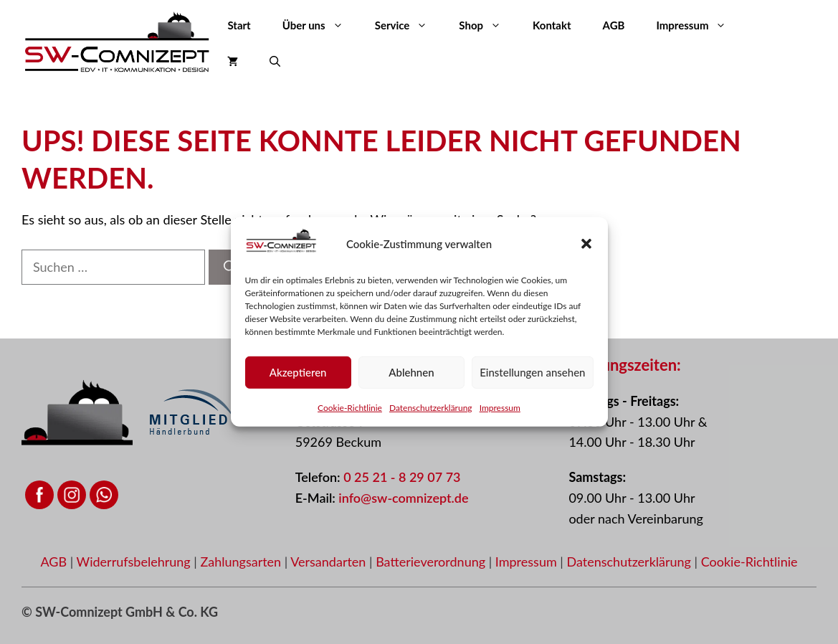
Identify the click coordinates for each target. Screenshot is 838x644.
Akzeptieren (298, 372)
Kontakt (552, 25)
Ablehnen (411, 372)
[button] (586, 244)
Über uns (321, 25)
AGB (614, 25)
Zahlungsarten (242, 562)
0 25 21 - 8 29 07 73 (402, 477)
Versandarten (330, 562)
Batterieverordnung (432, 562)
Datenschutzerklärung (431, 407)
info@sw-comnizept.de (403, 498)
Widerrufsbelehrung (135, 562)
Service (409, 25)
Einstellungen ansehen (532, 372)
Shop (488, 25)
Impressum (500, 407)
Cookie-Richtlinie (350, 407)
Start (239, 25)
